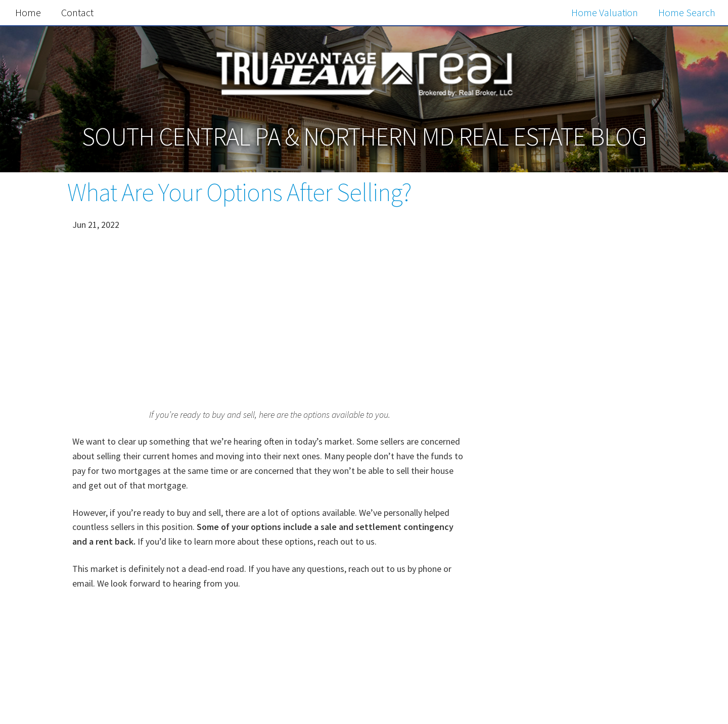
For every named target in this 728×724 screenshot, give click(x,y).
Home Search (687, 12)
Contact (77, 12)
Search (627, 222)
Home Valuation (605, 12)
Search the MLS (572, 691)
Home (28, 12)
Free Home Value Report (572, 476)
